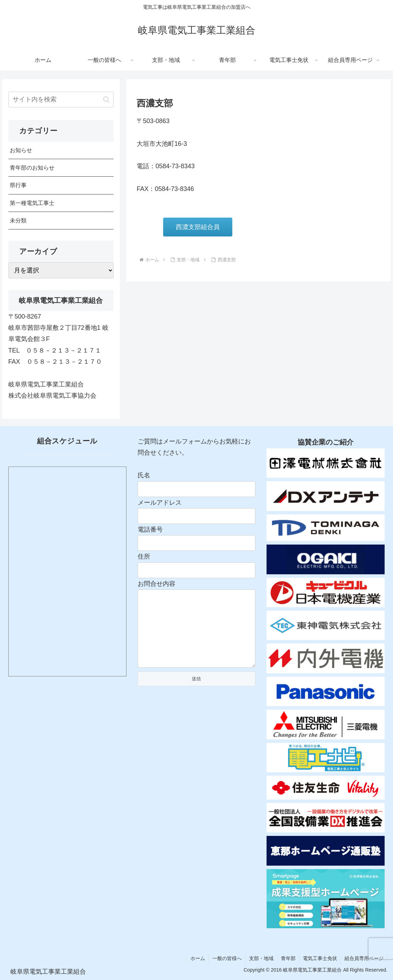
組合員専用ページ (364, 958)
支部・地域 (261, 958)
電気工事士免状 (320, 958)
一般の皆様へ (227, 958)
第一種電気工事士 (32, 203)
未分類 (18, 220)
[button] (106, 100)
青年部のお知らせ (32, 168)
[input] (61, 100)
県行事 (18, 185)
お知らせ (21, 150)
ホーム (198, 958)
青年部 (288, 958)
